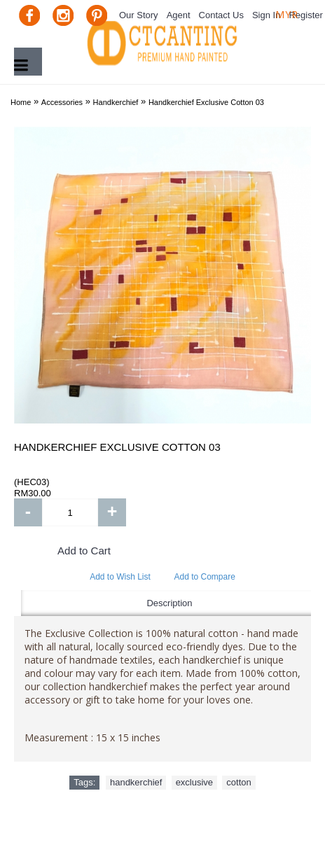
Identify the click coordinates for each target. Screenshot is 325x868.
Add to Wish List (120, 577)
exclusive (194, 782)
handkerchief (136, 782)
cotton (238, 782)
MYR (287, 14)
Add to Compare (204, 577)
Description (169, 603)
